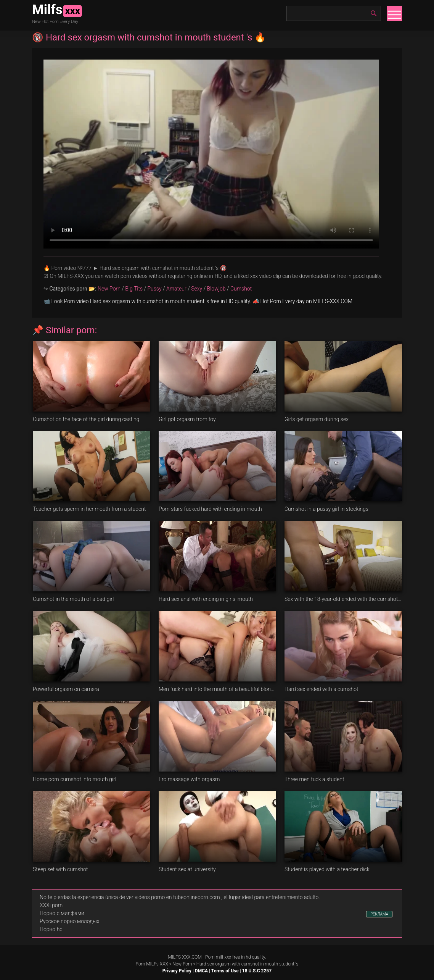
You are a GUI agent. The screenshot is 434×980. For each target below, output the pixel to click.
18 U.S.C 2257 (257, 971)
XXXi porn (51, 905)
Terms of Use (225, 971)
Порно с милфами (62, 913)
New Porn (109, 289)
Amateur (176, 289)
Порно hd (51, 929)
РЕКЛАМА (379, 914)
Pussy (154, 289)
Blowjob (216, 289)
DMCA (201, 971)
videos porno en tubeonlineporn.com (177, 897)
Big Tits (134, 289)
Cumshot (241, 289)
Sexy (197, 289)
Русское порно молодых (69, 921)
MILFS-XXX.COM (185, 957)
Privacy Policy (177, 971)
